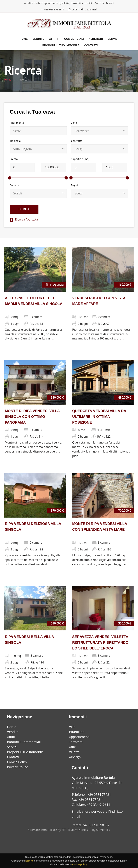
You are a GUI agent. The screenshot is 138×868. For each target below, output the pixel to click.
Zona (74, 123)
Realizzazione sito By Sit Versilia (89, 830)
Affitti (54, 39)
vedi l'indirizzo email (83, 9)
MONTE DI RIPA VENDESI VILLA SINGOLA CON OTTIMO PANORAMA (32, 417)
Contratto (77, 141)
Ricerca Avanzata (24, 219)
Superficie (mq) (80, 159)
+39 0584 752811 (53, 9)
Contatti (91, 45)
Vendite (39, 39)
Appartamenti (79, 737)
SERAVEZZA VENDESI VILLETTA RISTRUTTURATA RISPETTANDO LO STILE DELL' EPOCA (100, 642)
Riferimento (17, 123)
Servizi (113, 39)
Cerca (24, 209)
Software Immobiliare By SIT (47, 830)
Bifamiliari (77, 732)
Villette (74, 752)
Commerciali (74, 39)
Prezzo (14, 159)
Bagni (74, 185)
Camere (14, 185)
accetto (29, 861)
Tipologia (15, 141)
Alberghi (96, 39)
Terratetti (76, 742)
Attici (73, 747)
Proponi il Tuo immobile (61, 45)
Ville (72, 727)
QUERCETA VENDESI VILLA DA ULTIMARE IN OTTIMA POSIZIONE (99, 417)
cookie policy (80, 864)
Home (24, 39)
